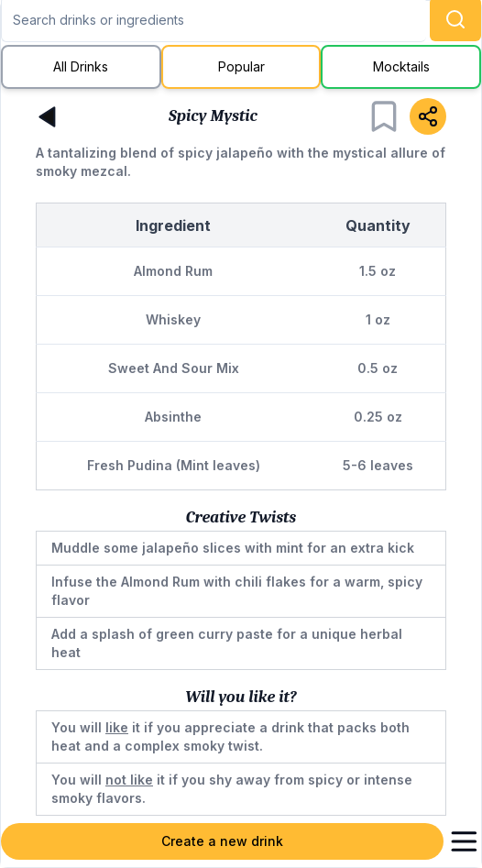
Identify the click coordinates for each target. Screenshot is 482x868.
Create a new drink (222, 841)
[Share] (428, 116)
